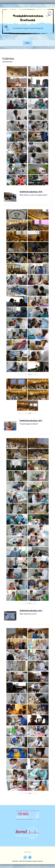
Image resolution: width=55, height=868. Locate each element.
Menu (27, 43)
